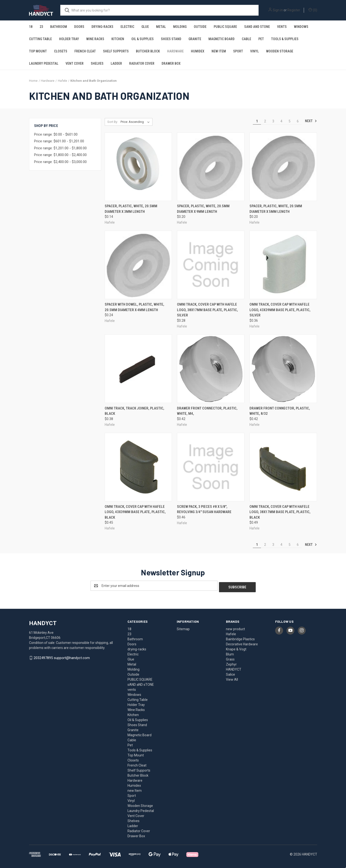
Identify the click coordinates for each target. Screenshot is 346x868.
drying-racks (102, 27)
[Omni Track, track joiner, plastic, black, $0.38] (138, 369)
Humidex (198, 51)
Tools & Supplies (285, 39)
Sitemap (183, 628)
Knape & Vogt (236, 648)
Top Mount (38, 51)
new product (235, 628)
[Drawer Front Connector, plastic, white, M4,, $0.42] (211, 369)
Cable (246, 39)
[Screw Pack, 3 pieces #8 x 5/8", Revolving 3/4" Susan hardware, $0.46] (211, 467)
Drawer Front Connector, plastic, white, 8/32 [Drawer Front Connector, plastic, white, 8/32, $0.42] (280, 411)
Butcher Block (148, 51)
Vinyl (255, 51)
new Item (219, 51)
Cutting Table (40, 39)
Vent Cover (75, 63)
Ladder (116, 63)
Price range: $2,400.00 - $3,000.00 (60, 162)
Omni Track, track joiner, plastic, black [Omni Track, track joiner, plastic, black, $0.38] (134, 411)
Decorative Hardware (242, 643)
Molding (180, 27)
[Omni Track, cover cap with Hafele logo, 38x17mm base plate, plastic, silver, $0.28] (211, 265)
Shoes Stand (171, 39)
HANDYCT (234, 668)
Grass (230, 658)
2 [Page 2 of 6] (265, 121)
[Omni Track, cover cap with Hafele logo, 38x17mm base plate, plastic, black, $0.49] (283, 467)
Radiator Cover (142, 63)
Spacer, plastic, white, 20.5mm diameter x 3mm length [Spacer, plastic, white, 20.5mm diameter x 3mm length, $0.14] (131, 209)
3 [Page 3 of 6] (273, 121)
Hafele (231, 633)
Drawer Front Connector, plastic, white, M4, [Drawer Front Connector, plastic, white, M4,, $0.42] (207, 411)
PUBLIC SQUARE (225, 27)
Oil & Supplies (143, 39)
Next (311, 121)
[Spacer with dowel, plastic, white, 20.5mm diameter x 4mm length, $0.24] (138, 265)
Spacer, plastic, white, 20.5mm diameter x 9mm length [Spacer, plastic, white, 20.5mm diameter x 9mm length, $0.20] (203, 209)
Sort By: (113, 122)
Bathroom (59, 27)
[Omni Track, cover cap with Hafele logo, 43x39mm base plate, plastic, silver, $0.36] (283, 265)
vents (282, 27)
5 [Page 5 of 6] (290, 121)
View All (232, 678)
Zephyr (231, 663)
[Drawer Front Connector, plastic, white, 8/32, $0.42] (283, 369)
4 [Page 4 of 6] (281, 121)
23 (41, 27)
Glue (145, 27)
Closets (61, 51)
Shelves (97, 63)
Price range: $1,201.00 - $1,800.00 (60, 148)
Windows (301, 27)
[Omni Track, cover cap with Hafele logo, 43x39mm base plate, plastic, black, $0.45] (138, 467)
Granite (195, 39)
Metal (161, 27)
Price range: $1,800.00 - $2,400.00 (60, 155)
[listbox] (136, 122)
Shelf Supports (116, 51)
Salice (231, 673)
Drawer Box (171, 63)
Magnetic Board (222, 39)
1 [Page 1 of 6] (257, 121)
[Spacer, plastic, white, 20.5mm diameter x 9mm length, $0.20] (211, 167)
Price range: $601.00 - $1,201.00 (59, 141)
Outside (200, 27)
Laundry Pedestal (44, 63)
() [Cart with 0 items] (313, 10)
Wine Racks (95, 39)
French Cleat (85, 51)
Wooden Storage (280, 51)
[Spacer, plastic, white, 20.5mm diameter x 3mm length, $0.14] (138, 167)
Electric (127, 27)
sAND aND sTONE (257, 27)
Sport (238, 51)
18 (31, 27)
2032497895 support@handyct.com (62, 656)
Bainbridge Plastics (240, 638)
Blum (230, 653)
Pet (261, 39)
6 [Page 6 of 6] (298, 121)
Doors (79, 27)
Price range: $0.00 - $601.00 (56, 134)
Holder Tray (69, 39)
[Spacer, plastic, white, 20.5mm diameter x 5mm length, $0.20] (283, 167)
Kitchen (118, 39)
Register (294, 10)
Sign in (278, 10)
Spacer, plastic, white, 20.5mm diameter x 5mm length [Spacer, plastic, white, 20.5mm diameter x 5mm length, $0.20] (276, 209)
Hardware (175, 51)
